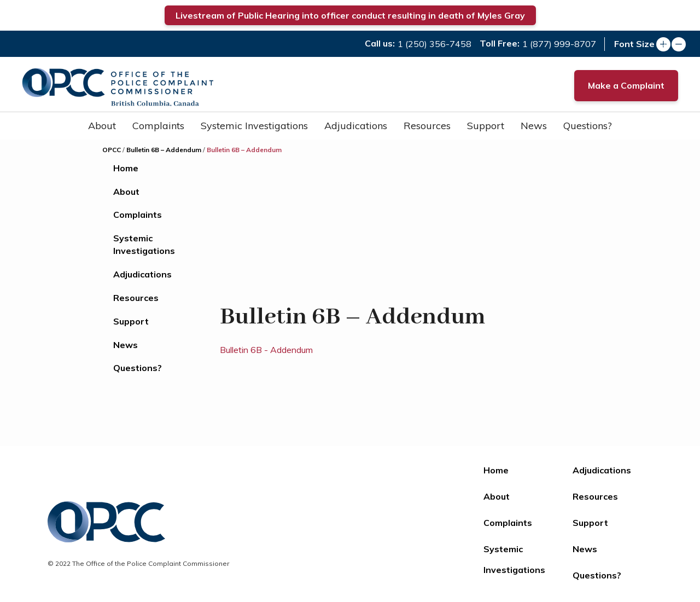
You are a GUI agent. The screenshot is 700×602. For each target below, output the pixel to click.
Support (486, 126)
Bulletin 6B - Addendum (266, 350)
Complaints (158, 126)
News (534, 126)
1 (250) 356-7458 (434, 44)
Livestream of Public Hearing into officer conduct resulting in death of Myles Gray (350, 15)
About (102, 126)
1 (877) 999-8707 (559, 44)
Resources (427, 126)
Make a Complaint (626, 85)
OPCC (112, 150)
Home (126, 168)
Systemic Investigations (254, 126)
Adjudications (356, 126)
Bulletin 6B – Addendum (164, 150)
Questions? (588, 126)
